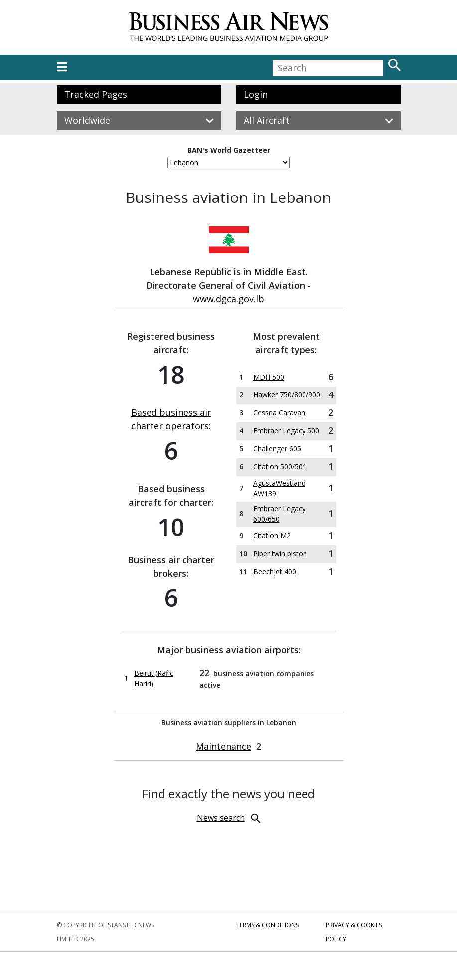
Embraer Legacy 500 (286, 431)
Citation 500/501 (280, 467)
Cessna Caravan (279, 413)
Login (256, 94)
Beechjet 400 (275, 571)
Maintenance (224, 746)
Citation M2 (272, 535)
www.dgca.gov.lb (228, 299)
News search (221, 818)
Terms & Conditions (267, 925)
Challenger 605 (277, 449)
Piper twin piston (280, 553)
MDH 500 (269, 377)
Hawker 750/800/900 (287, 395)
